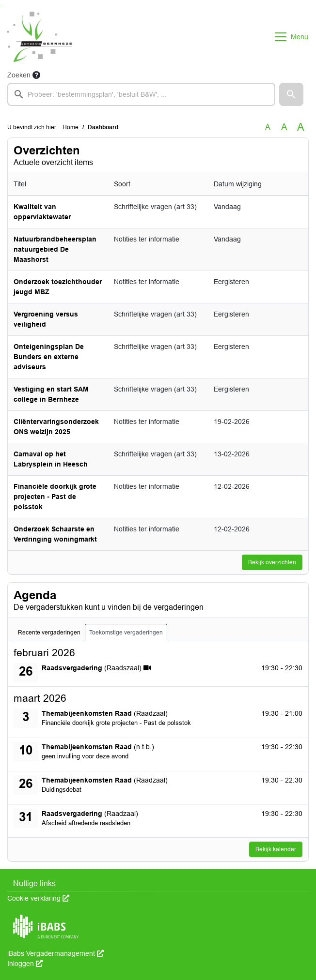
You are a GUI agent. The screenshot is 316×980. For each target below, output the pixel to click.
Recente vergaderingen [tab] (49, 633)
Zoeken (19, 75)
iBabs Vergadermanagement (55, 953)
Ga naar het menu (3, 6)
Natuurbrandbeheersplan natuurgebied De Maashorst (55, 249)
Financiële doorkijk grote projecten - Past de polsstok (55, 497)
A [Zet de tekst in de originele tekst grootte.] (268, 127)
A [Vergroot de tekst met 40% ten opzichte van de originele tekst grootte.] (301, 127)
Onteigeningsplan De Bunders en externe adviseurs (49, 357)
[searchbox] (141, 94)
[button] (291, 94)
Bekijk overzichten (272, 562)
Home (71, 127)
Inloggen (25, 964)
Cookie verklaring (38, 898)
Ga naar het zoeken (1, 6)
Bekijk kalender (276, 849)
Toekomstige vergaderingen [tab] (126, 633)
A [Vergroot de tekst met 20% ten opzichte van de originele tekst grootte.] (284, 127)
